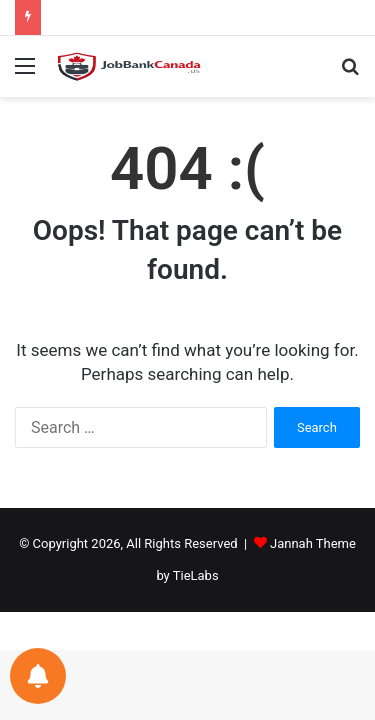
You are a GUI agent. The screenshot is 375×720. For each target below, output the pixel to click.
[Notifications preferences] (38, 676)
